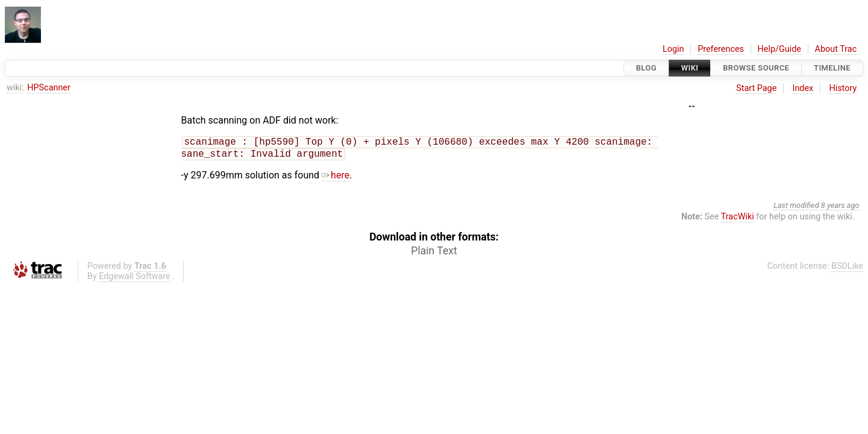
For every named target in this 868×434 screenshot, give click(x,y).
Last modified (796, 208)
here (336, 178)
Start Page (756, 88)
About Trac (836, 49)
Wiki (690, 68)
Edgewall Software (135, 279)
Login (673, 49)
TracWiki (738, 219)
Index (803, 88)
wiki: (15, 88)
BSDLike (847, 269)
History (843, 88)
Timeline (832, 68)
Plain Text (434, 253)
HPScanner (49, 88)
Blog (646, 68)
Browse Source (756, 68)
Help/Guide (779, 49)
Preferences (721, 49)
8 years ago (840, 208)
